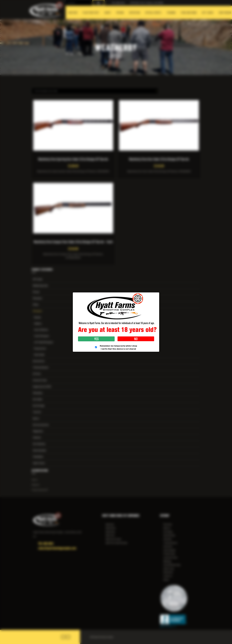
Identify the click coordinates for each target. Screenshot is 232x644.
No (136, 339)
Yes (96, 339)
